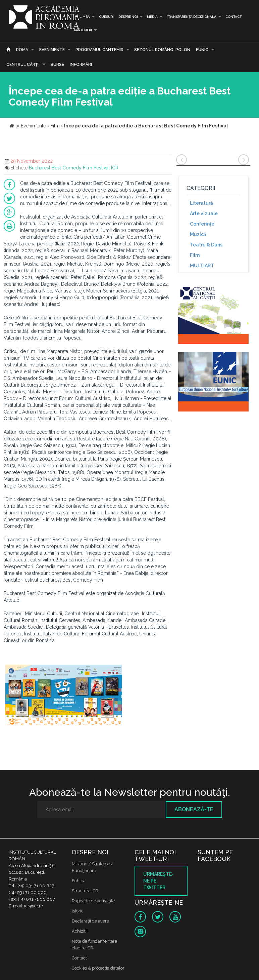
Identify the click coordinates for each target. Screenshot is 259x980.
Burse (57, 65)
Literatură (201, 203)
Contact (234, 17)
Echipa (79, 881)
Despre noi (128, 17)
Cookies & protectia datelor (98, 968)
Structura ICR (85, 891)
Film (195, 255)
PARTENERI (83, 30)
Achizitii (80, 931)
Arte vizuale (204, 213)
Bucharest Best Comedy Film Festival (69, 168)
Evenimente (52, 50)
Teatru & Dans (206, 245)
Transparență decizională (192, 17)
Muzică (198, 234)
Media (152, 17)
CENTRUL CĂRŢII (23, 65)
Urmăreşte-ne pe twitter (159, 881)
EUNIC (202, 50)
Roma (22, 50)
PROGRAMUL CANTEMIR (99, 50)
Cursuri (106, 17)
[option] (64, 696)
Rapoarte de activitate (93, 901)
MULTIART (202, 266)
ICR (115, 168)
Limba (82, 17)
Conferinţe (202, 224)
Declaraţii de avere (90, 921)
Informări (81, 65)
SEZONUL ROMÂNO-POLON (162, 50)
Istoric (78, 911)
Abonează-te (194, 809)
